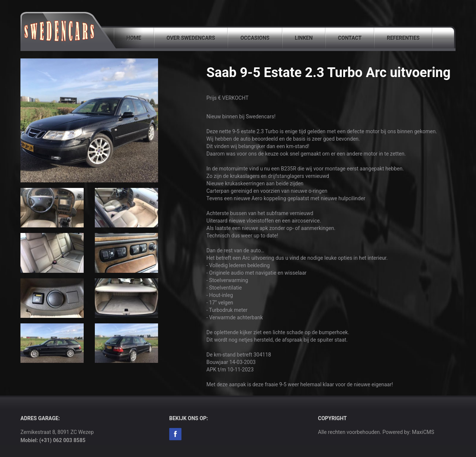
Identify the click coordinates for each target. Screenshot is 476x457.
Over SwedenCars (191, 38)
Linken (304, 38)
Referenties (403, 38)
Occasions (255, 38)
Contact (350, 38)
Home (134, 38)
